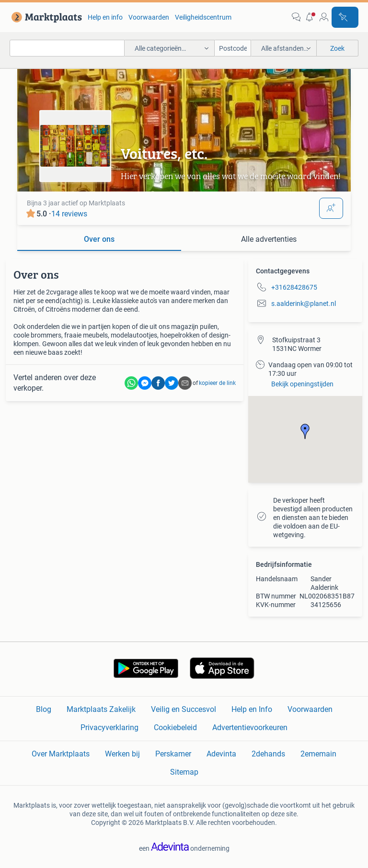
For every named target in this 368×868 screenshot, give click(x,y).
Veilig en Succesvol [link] (184, 709)
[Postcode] (233, 48)
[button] (310, 17)
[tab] (99, 240)
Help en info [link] (105, 17)
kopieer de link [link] (217, 383)
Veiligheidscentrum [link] (203, 17)
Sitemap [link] (184, 772)
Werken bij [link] (122, 754)
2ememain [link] (318, 754)
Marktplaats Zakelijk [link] (101, 709)
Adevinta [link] (221, 754)
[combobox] (67, 48)
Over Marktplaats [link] (61, 754)
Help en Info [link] (252, 709)
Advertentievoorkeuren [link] (250, 727)
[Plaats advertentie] (345, 17)
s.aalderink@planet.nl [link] (304, 304)
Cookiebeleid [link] (175, 727)
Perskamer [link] (173, 754)
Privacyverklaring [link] (109, 727)
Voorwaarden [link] (149, 17)
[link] (45, 17)
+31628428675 (294, 287)
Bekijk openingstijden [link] (302, 384)
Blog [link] (44, 709)
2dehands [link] (268, 754)
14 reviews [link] (69, 214)
